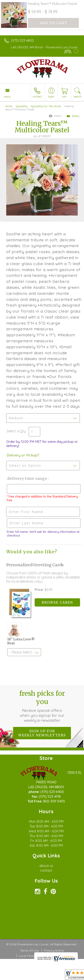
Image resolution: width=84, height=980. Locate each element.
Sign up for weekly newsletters (42, 733)
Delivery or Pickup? (23, 455)
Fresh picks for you (42, 706)
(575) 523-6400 (22, 40)
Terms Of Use (29, 950)
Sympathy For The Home (46, 106)
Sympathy (22, 106)
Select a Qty (16, 431)
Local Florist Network (33, 956)
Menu (7, 97)
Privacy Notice (54, 950)
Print (56, 116)
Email (73, 116)
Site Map (59, 956)
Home (9, 106)
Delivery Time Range (27, 478)
